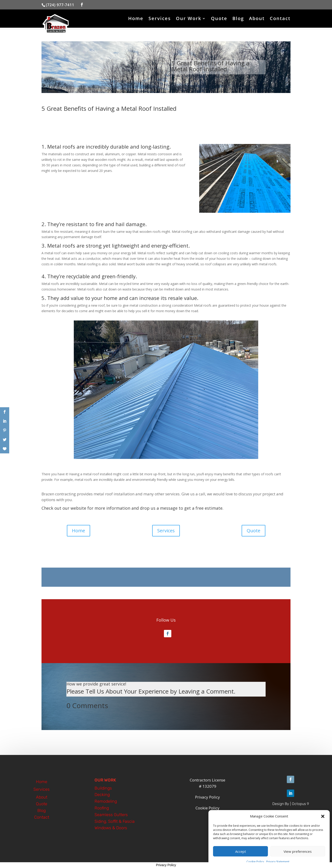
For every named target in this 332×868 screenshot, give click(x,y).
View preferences (298, 851)
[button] (323, 816)
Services (160, 19)
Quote (219, 19)
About (257, 19)
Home (136, 19)
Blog (238, 19)
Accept (241, 851)
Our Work (189, 19)
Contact (280, 19)
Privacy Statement (278, 862)
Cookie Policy (255, 862)
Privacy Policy (166, 865)
